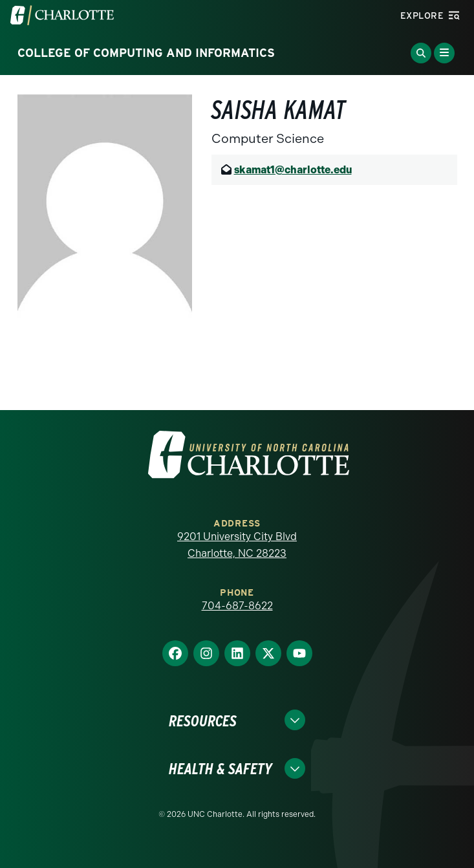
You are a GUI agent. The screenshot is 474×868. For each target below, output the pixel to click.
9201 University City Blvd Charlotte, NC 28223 (237, 545)
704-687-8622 (237, 606)
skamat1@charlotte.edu (293, 170)
